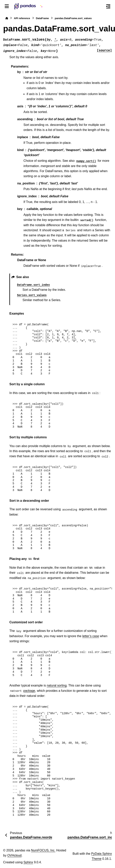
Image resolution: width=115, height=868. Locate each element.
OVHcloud (14, 855)
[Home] (7, 18)
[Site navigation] (7, 6)
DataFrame (42, 18)
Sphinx (28, 862)
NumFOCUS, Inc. (43, 850)
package (29, 691)
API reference (22, 18)
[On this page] (108, 6)
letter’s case (91, 636)
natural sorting (57, 685)
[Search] (100, 6)
